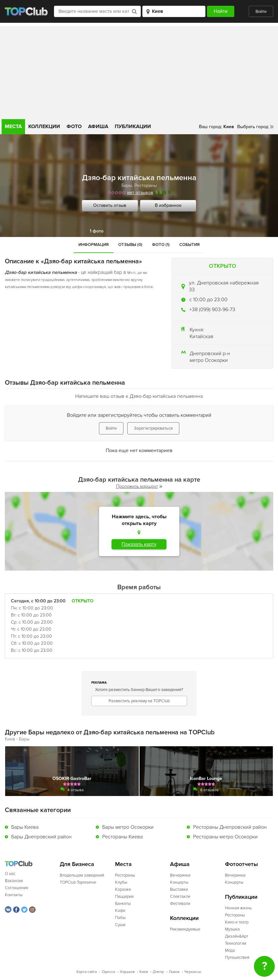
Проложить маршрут (139, 486)
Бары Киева (25, 827)
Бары (127, 185)
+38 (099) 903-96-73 (212, 310)
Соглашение (17, 888)
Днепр (158, 972)
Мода (230, 950)
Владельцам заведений (82, 875)
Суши (120, 925)
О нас (10, 874)
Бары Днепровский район (41, 837)
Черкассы (193, 972)
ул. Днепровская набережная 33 (224, 286)
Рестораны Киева (122, 837)
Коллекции (44, 127)
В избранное (168, 205)
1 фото (97, 231)
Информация (94, 245)
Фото (74, 127)
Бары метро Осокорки (128, 827)
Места (13, 127)
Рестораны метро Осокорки (225, 837)
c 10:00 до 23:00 (208, 300)
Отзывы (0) (130, 245)
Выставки (179, 889)
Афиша (98, 127)
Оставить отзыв (110, 205)
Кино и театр (237, 922)
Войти (261, 12)
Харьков (127, 972)
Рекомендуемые (185, 929)
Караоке (123, 889)
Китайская (202, 337)
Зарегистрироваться (153, 428)
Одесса (108, 972)
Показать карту (139, 544)
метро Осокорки (209, 360)
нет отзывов (140, 192)
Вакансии (14, 881)
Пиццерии (124, 897)
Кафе (120, 911)
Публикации (133, 127)
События (189, 245)
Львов (174, 972)
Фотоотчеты (242, 864)
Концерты (179, 882)
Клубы (121, 882)
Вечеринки (180, 875)
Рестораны (146, 185)
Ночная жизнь (238, 908)
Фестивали (180, 904)
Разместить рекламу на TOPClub (139, 701)
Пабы (120, 918)
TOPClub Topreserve (78, 882)
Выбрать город (253, 127)
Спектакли (180, 897)
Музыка (232, 929)
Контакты (14, 895)
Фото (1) (161, 245)
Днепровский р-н (210, 354)
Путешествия (237, 958)
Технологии (236, 943)
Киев (144, 972)
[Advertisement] (139, 71)
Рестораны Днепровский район (230, 827)
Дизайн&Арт (237, 936)
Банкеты (123, 904)
